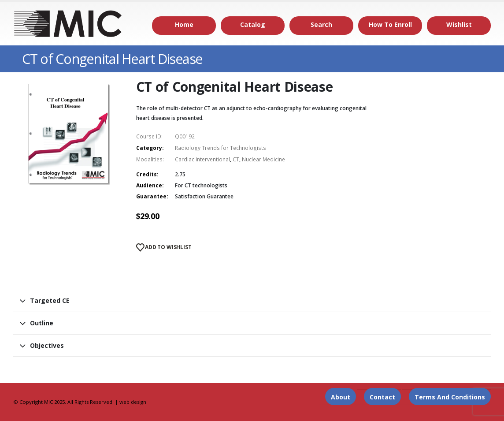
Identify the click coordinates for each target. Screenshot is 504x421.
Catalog (253, 24)
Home (184, 24)
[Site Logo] (68, 24)
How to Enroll (390, 24)
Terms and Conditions (450, 397)
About (341, 397)
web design (133, 402)
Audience (149, 185)
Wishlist (459, 24)
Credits (146, 174)
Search (321, 24)
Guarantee (151, 196)
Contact (382, 397)
